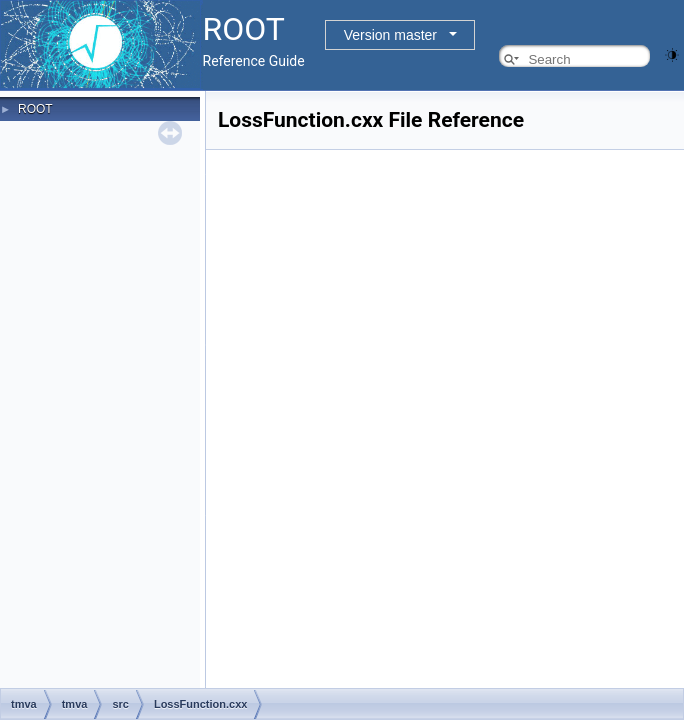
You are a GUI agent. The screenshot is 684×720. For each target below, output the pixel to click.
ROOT (35, 109)
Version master (390, 35)
